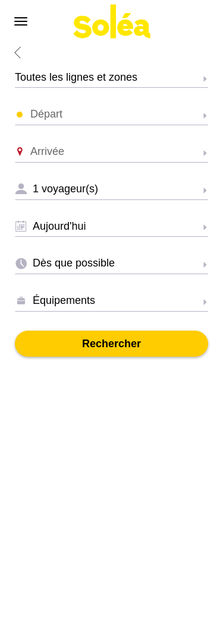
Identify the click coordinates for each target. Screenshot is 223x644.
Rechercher (111, 344)
